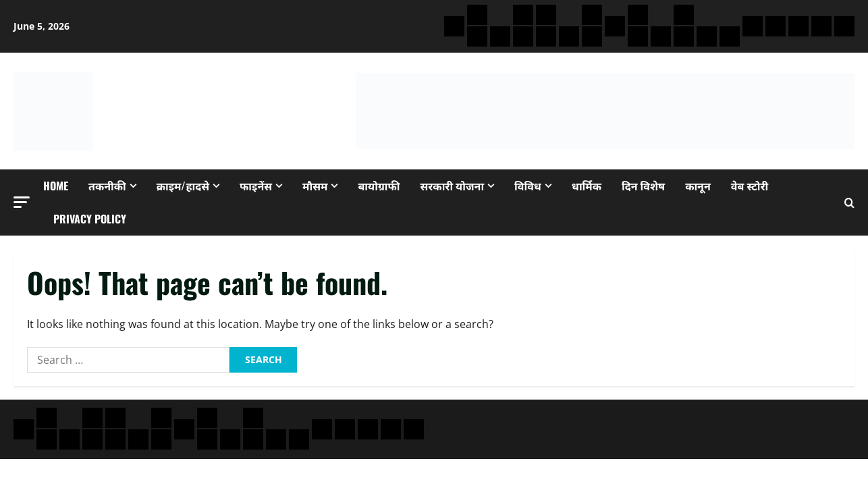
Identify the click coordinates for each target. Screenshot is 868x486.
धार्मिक (587, 186)
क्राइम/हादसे (183, 186)
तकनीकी (107, 186)
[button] (22, 202)
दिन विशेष (643, 186)
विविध (528, 186)
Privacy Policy (90, 219)
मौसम (315, 186)
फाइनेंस (256, 186)
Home (56, 186)
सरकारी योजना (453, 186)
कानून (698, 186)
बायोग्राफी (379, 186)
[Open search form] (849, 203)
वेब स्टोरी (750, 186)
